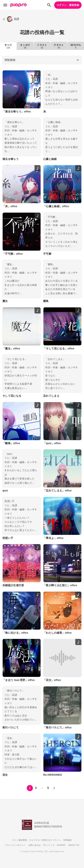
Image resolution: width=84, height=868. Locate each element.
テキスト (59, 46)
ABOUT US (74, 845)
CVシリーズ (49, 845)
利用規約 (67, 840)
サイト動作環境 (20, 840)
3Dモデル (76, 46)
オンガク (25, 46)
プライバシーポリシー (15, 845)
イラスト (42, 46)
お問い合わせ (34, 845)
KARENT (61, 845)
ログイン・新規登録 (68, 5)
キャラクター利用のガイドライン (45, 840)
